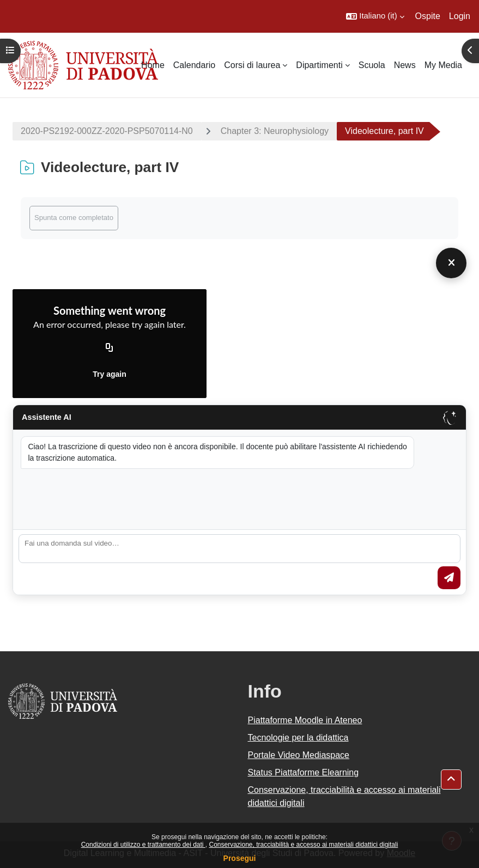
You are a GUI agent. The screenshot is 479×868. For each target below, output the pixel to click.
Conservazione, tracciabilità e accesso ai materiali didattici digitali (303, 845)
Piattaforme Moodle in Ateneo (305, 720)
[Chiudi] (451, 263)
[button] (375, 16)
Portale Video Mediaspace (299, 755)
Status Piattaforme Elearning (304, 772)
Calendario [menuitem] (194, 65)
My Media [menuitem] (443, 65)
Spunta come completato (74, 218)
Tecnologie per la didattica (298, 738)
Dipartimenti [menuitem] (319, 65)
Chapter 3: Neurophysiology (275, 131)
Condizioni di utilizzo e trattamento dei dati (143, 845)
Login (460, 16)
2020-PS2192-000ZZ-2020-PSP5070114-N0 (107, 131)
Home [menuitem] (153, 65)
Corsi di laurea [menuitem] (252, 65)
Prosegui (240, 858)
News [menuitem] (405, 65)
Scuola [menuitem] (372, 65)
